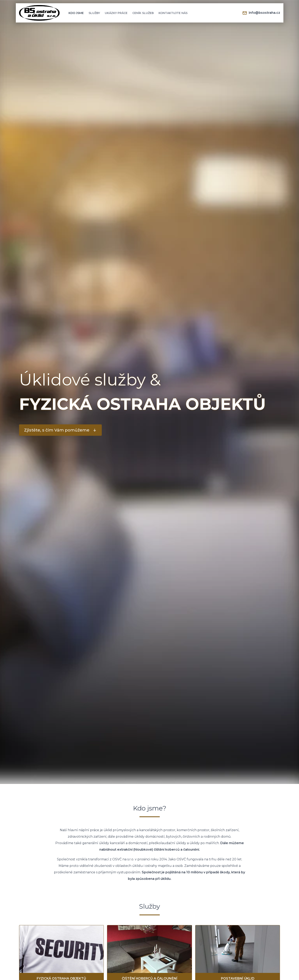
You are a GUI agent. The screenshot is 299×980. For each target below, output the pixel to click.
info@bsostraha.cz (261, 13)
